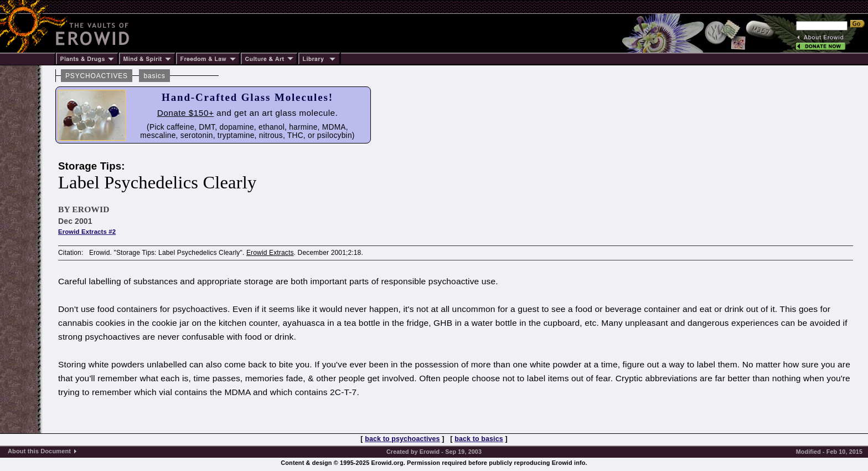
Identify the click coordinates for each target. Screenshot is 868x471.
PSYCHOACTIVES (97, 76)
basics (154, 76)
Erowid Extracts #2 (87, 232)
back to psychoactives (402, 439)
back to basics (479, 439)
